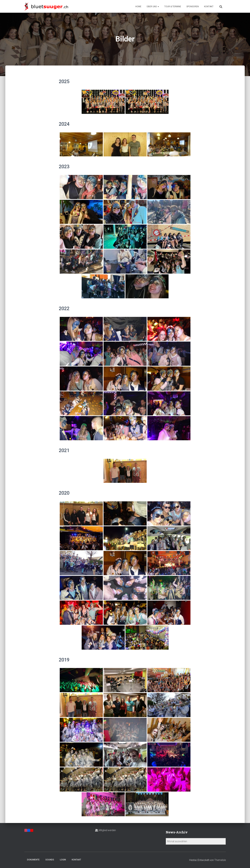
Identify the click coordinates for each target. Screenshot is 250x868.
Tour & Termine (173, 7)
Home (138, 7)
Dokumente (33, 860)
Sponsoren (193, 7)
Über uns (153, 7)
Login (63, 860)
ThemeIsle (220, 860)
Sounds (50, 860)
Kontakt (209, 7)
